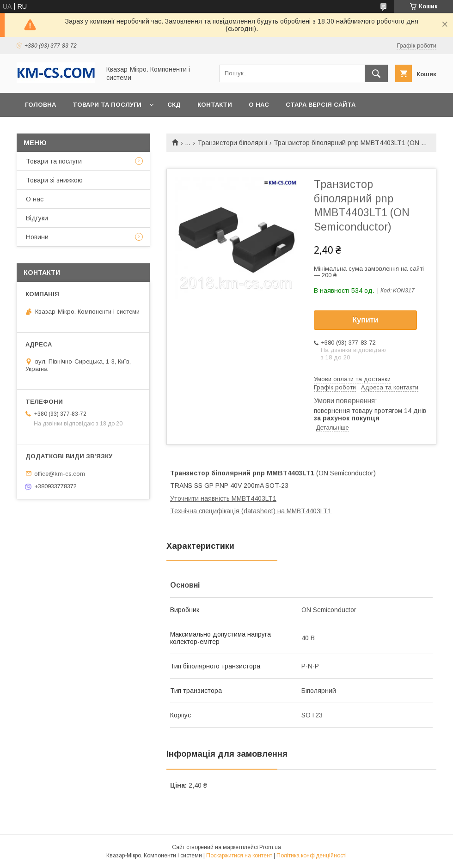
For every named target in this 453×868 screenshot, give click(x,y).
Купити (366, 320)
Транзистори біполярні (232, 143)
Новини (37, 237)
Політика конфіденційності (312, 856)
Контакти (215, 105)
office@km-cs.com (60, 473)
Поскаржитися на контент (239, 856)
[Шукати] (376, 73)
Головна (40, 105)
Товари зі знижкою (54, 180)
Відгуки (37, 218)
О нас (259, 105)
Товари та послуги (107, 105)
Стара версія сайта (321, 105)
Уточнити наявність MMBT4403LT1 (223, 498)
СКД (174, 105)
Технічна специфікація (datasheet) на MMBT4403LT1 (251, 511)
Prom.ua (270, 847)
